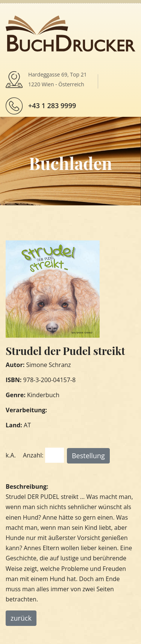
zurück (21, 618)
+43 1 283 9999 (52, 106)
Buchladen (70, 163)
